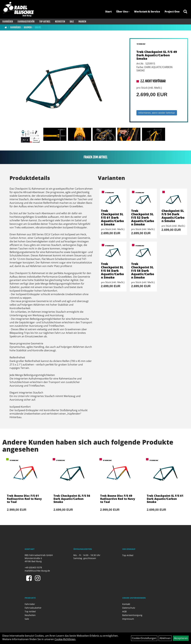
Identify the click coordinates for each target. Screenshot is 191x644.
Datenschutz (129, 608)
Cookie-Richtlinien (65, 639)
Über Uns (123, 12)
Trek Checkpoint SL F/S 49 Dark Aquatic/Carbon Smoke (157, 55)
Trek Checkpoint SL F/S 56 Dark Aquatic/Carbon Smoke (112, 271)
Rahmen (28, 27)
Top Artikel (45, 22)
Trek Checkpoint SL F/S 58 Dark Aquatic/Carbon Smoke (143, 271)
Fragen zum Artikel (95, 157)
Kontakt (126, 604)
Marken (82, 22)
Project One (172, 12)
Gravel (38, 27)
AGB (124, 611)
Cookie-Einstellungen (144, 638)
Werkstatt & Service (147, 12)
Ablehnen (165, 638)
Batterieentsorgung (132, 615)
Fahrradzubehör (26, 22)
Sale (72, 22)
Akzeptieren (181, 638)
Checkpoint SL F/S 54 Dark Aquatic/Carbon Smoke (173, 216)
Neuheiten (60, 22)
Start (108, 12)
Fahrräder (8, 22)
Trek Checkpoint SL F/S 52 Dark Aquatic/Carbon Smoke (143, 218)
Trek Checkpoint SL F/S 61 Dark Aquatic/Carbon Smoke (112, 218)
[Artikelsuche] (185, 12)
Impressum (128, 619)
